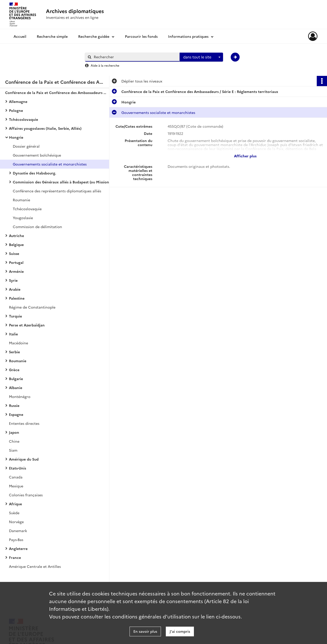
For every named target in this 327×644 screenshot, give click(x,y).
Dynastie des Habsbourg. (34, 173)
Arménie (16, 271)
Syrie (13, 280)
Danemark (18, 531)
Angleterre (18, 548)
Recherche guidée (94, 36)
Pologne (16, 110)
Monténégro (20, 396)
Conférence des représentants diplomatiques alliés (57, 191)
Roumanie (21, 200)
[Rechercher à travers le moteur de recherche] (135, 57)
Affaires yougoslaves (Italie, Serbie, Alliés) (45, 128)
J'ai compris (180, 631)
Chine (14, 441)
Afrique (15, 504)
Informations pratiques (188, 36)
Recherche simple (52, 36)
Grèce (14, 370)
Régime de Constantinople (32, 307)
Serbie (14, 352)
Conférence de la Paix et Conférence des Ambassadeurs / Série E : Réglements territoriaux (56, 92)
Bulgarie (16, 379)
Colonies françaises (26, 495)
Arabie (15, 289)
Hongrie (16, 137)
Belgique (16, 244)
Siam (13, 450)
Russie (14, 405)
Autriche (16, 236)
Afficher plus (245, 156)
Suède (14, 513)
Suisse (14, 253)
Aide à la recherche (105, 65)
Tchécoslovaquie (24, 119)
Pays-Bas (16, 540)
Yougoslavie (23, 218)
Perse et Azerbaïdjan (27, 325)
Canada (16, 477)
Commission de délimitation (37, 227)
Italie (13, 334)
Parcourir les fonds (141, 36)
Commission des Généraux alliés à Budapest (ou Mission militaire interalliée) (64, 182)
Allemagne (18, 101)
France (15, 557)
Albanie (16, 388)
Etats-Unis (17, 468)
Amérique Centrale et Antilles (35, 566)
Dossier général (26, 146)
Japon (14, 432)
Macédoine (19, 343)
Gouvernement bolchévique (37, 155)
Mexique (16, 486)
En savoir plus (145, 631)
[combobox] (201, 57)
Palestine (17, 298)
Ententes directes (24, 423)
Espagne (16, 414)
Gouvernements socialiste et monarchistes (50, 164)
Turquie (15, 316)
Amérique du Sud (24, 459)
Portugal (16, 262)
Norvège (16, 522)
